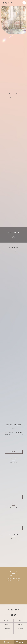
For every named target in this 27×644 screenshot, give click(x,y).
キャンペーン (7, 621)
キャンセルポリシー (7, 632)
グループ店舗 (20, 628)
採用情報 (20, 624)
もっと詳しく (13, 497)
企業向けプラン (7, 628)
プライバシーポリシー (20, 632)
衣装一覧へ (14, 452)
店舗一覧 (7, 624)
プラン (20, 621)
